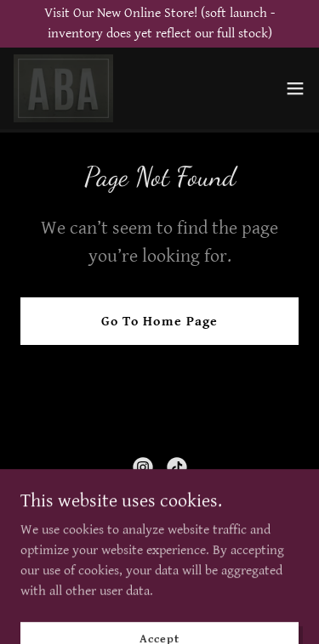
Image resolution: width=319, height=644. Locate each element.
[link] (63, 88)
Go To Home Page (159, 322)
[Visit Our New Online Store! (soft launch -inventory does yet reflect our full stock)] (159, 24)
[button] (295, 88)
